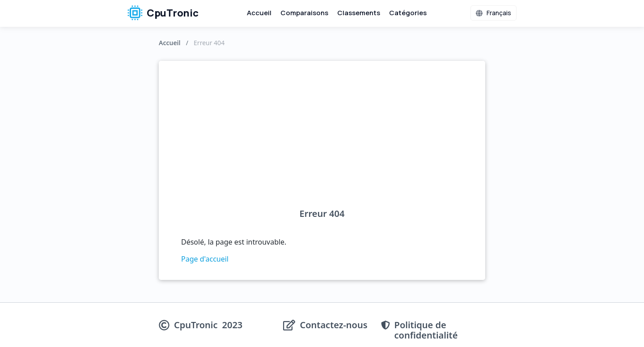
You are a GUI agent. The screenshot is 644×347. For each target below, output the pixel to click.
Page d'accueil (205, 259)
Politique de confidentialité (426, 330)
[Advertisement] (322, 141)
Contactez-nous (333, 325)
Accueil (259, 13)
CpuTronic (163, 13)
